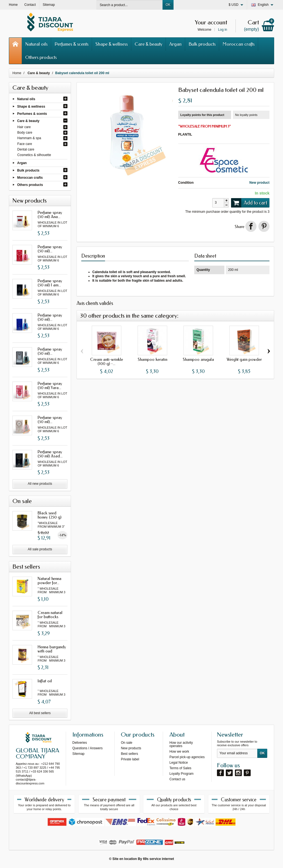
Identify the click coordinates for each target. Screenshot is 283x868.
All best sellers (40, 713)
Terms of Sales (180, 768)
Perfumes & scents (71, 44)
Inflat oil (45, 681)
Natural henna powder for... (49, 581)
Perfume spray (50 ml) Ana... (50, 215)
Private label (130, 759)
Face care (25, 144)
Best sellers (129, 754)
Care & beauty (148, 44)
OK (168, 5)
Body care (25, 133)
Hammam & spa (29, 138)
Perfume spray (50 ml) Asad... (50, 454)
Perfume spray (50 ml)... (50, 249)
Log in (223, 30)
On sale (126, 743)
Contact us (177, 779)
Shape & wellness (112, 44)
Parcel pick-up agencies (187, 757)
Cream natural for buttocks (50, 615)
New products (131, 748)
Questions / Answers (87, 748)
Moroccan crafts (239, 44)
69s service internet (158, 859)
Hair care (24, 127)
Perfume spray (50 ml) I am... (50, 283)
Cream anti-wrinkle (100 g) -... (107, 362)
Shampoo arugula (198, 359)
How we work (179, 752)
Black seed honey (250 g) (49, 515)
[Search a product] (130, 5)
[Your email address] (237, 753)
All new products (40, 484)
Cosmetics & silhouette (34, 155)
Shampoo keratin (152, 359)
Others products (41, 57)
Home (17, 73)
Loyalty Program (181, 774)
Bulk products (202, 44)
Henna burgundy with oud (52, 649)
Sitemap (78, 754)
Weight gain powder (244, 359)
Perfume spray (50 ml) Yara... (50, 386)
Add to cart (249, 203)
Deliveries (80, 743)
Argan (175, 44)
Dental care (26, 149)
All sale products (40, 549)
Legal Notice (179, 763)
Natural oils (36, 44)
